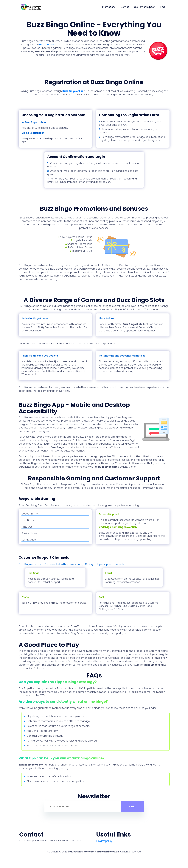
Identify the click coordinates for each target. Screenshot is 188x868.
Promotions (109, 7)
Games (125, 7)
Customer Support (145, 7)
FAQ (163, 7)
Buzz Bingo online (73, 91)
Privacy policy (104, 841)
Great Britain (47, 45)
